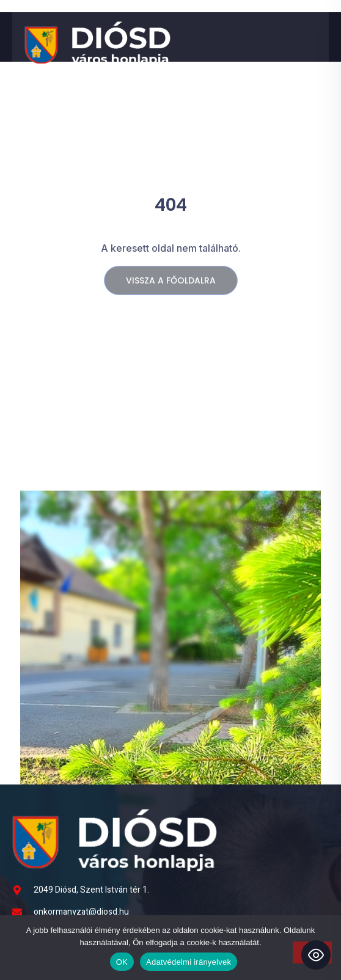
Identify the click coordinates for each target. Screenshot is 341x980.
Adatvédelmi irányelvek (189, 962)
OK (122, 962)
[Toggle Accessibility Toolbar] (316, 955)
